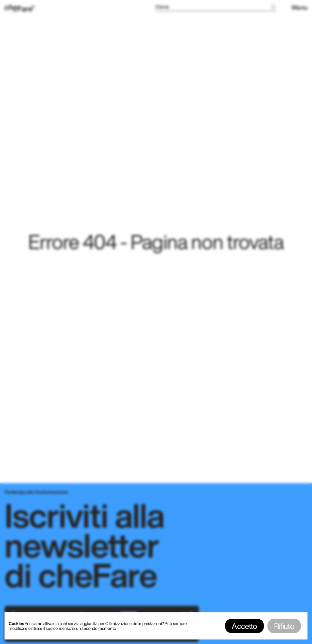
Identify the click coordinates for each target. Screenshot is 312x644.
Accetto (244, 626)
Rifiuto (284, 626)
